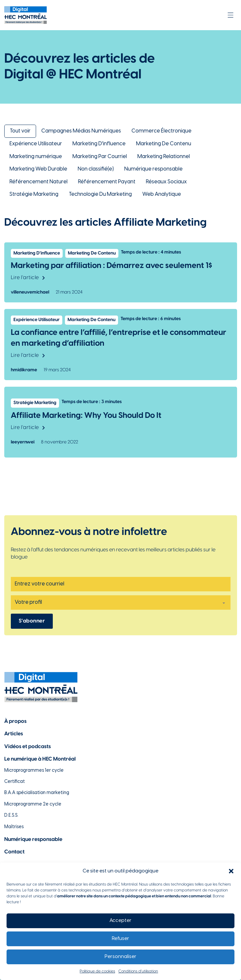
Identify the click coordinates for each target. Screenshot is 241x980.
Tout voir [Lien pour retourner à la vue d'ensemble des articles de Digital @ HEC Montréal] (20, 131)
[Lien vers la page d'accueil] (26, 15)
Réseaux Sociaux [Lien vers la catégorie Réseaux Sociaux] (166, 182)
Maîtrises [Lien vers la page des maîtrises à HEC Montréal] (14, 827)
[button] (231, 871)
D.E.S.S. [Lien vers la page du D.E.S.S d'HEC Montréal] (11, 816)
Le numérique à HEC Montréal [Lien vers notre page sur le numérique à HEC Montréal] (40, 759)
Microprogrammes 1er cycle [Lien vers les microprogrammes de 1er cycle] (34, 771)
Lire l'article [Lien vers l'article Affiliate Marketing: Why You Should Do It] (28, 428)
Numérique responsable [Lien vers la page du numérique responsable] (33, 839)
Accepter (120, 921)
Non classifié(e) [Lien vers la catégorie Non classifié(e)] (96, 169)
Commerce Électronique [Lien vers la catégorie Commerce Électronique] (161, 131)
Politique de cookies (97, 971)
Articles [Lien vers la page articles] (14, 734)
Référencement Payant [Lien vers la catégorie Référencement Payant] (107, 182)
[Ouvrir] (231, 15)
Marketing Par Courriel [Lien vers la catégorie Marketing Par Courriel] (100, 157)
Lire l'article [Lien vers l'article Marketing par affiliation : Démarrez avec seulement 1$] (28, 278)
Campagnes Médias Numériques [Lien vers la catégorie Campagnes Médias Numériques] (81, 131)
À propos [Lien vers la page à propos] (15, 721)
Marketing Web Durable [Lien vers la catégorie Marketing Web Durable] (38, 169)
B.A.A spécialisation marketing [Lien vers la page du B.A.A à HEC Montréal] (37, 793)
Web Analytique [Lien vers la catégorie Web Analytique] (162, 194)
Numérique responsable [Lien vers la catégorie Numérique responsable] (153, 169)
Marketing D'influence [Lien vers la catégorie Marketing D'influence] (99, 144)
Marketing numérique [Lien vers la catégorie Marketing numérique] (36, 157)
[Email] (121, 584)
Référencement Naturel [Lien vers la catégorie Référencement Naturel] (39, 182)
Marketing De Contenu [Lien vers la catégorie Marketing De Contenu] (164, 144)
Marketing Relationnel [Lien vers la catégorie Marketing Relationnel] (164, 157)
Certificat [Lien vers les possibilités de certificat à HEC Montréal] (15, 782)
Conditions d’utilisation (138, 971)
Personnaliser (120, 957)
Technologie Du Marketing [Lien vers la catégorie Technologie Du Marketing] (100, 194)
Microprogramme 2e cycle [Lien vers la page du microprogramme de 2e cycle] (33, 804)
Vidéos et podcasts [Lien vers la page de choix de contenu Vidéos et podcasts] (28, 747)
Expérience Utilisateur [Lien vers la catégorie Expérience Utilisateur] (36, 144)
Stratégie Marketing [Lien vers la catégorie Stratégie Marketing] (34, 194)
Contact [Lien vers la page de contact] (14, 852)
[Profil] (121, 602)
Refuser (120, 939)
